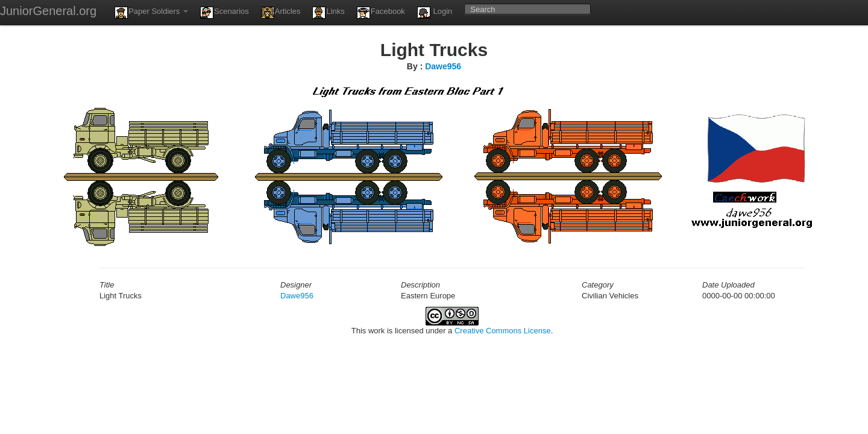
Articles (281, 13)
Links (328, 13)
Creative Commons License (503, 331)
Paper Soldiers (151, 13)
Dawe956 (443, 66)
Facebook (381, 13)
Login (435, 13)
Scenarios (225, 13)
